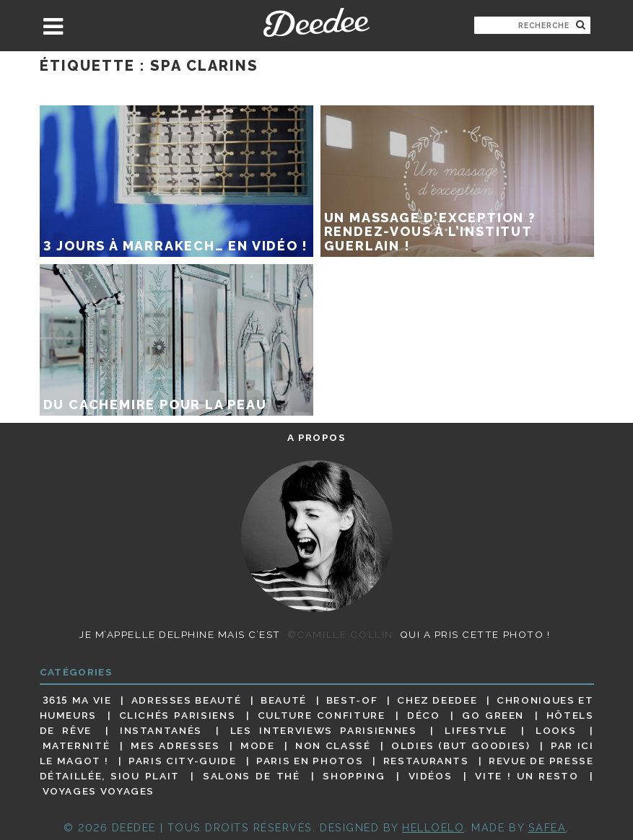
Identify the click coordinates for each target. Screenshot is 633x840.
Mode (258, 745)
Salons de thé (251, 776)
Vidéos (431, 776)
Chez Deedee (437, 700)
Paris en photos (310, 761)
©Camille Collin (340, 634)
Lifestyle (476, 730)
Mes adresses (175, 745)
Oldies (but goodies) (460, 745)
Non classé (333, 745)
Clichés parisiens (178, 715)
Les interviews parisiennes (324, 730)
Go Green (493, 715)
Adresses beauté (187, 700)
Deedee (316, 22)
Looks (556, 730)
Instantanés (161, 730)
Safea (547, 827)
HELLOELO (433, 827)
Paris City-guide (182, 761)
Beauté (284, 700)
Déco (424, 715)
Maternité (77, 745)
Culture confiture (322, 715)
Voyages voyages (99, 792)
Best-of (352, 700)
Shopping (354, 776)
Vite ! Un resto (527, 776)
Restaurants (426, 761)
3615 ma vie (77, 700)
